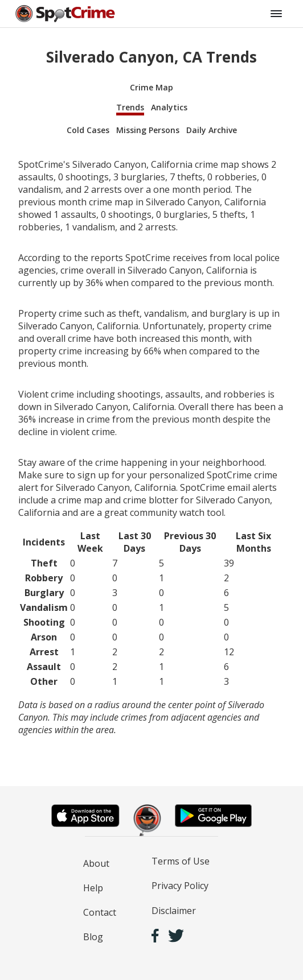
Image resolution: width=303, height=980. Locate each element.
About (96, 863)
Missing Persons (148, 130)
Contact (100, 912)
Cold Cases (88, 130)
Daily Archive (212, 130)
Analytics (169, 107)
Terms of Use (181, 861)
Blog (93, 937)
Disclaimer (174, 911)
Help (93, 888)
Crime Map (151, 87)
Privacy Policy (180, 886)
